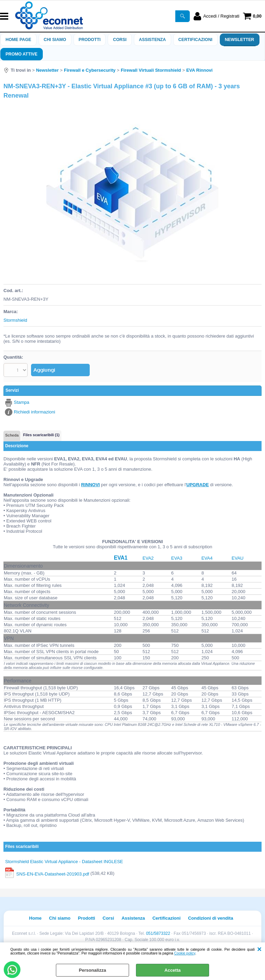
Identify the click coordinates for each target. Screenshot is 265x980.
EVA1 (121, 555)
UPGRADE (198, 482)
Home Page (18, 40)
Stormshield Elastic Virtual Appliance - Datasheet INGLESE (64, 859)
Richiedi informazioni (35, 409)
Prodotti (90, 40)
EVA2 (148, 555)
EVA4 (207, 555)
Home (35, 916)
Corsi (120, 40)
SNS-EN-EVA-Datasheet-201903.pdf (53, 871)
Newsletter (240, 40)
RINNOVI (90, 482)
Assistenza (133, 916)
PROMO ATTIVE (22, 54)
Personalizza (93, 970)
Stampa (22, 400)
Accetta (173, 970)
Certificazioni (195, 40)
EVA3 (177, 555)
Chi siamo (55, 40)
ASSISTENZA (153, 40)
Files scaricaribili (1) (41, 432)
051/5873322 (158, 931)
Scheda (12, 433)
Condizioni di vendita (211, 916)
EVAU (237, 555)
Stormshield (15, 320)
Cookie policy (185, 953)
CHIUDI (259, 949)
